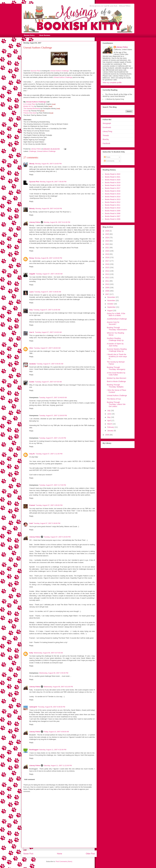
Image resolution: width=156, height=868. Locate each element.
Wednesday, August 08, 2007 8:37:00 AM (48, 653)
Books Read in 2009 (113, 211)
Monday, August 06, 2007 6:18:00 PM (48, 164)
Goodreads (107, 127)
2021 (107, 248)
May (109, 417)
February (111, 427)
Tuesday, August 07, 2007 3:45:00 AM (49, 274)
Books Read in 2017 (113, 188)
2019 (107, 254)
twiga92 (32, 274)
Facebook (106, 143)
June (109, 414)
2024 (107, 238)
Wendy (32, 164)
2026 (107, 231)
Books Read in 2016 (113, 191)
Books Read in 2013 (113, 199)
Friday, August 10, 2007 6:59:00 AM (56, 732)
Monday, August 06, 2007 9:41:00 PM (57, 222)
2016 (107, 264)
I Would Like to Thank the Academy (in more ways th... (117, 356)
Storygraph (107, 123)
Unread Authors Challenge (60, 71)
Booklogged (34, 750)
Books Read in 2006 (113, 219)
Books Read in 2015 (113, 194)
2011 (107, 281)
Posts (107, 157)
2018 (107, 257)
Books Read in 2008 (113, 213)
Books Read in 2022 (113, 174)
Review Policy (29, 35)
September (112, 307)
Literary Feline (35, 222)
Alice (31, 348)
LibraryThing (107, 131)
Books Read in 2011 (113, 205)
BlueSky (106, 139)
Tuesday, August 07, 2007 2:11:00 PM (49, 454)
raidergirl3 (33, 707)
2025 (107, 234)
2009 (107, 288)
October (111, 304)
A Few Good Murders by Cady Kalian (116, 374)
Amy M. (32, 454)
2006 (107, 435)
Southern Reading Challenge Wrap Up (115, 339)
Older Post (90, 854)
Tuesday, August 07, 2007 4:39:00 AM (48, 292)
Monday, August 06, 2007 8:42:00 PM (49, 209)
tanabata (32, 364)
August (110, 311)
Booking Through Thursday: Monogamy (116, 368)
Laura (31, 292)
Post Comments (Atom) (64, 861)
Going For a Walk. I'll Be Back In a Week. (116, 314)
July (109, 411)
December (111, 297)
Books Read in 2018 (113, 185)
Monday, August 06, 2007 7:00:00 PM (53, 182)
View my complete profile (112, 83)
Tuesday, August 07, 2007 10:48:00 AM (53, 398)
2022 (107, 244)
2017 (107, 261)
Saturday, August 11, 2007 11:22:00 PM (58, 765)
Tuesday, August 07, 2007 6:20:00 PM (57, 537)
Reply (31, 175)
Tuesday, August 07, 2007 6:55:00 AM (50, 364)
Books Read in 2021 (113, 177)
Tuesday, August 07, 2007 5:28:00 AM (47, 348)
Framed (32, 505)
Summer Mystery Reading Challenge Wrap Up (117, 350)
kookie (32, 382)
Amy (31, 310)
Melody (32, 209)
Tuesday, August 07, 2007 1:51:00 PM (53, 438)
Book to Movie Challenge (116, 381)
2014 (107, 271)
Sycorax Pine (35, 71)
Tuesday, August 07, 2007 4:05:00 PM (49, 505)
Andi (31, 523)
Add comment (30, 779)
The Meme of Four (114, 399)
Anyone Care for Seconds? (113, 323)
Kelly (31, 653)
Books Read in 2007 (113, 216)
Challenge (33, 151)
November (111, 300)
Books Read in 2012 (113, 202)
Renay (32, 258)
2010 (107, 284)
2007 (107, 294)
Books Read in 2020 (113, 180)
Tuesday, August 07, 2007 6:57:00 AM (48, 382)
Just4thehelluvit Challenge (117, 319)
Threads (106, 135)
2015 (107, 267)
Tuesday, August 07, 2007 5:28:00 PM (47, 523)
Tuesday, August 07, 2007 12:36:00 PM (53, 415)
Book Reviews (45, 35)
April (109, 421)
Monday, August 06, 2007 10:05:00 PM (48, 258)
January (111, 431)
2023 (107, 241)
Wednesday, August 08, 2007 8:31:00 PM (58, 687)
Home (60, 854)
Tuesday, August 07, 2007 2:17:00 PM (53, 485)
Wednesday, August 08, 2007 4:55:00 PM (54, 673)
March (110, 424)
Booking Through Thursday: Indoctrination (117, 329)
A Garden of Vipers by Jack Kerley (115, 345)
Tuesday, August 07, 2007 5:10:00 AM (47, 310)
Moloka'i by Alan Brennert (117, 378)
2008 (107, 291)
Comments (109, 161)
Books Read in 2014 (113, 197)
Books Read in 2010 (113, 208)
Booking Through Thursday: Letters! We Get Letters (116, 404)
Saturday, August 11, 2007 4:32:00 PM (53, 750)
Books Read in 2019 (113, 183)
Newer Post (28, 854)
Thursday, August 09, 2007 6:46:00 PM (51, 707)
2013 (107, 274)
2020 (107, 251)
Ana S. (32, 332)
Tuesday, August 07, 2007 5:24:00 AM (48, 332)
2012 (107, 278)
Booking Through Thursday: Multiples (115, 386)
